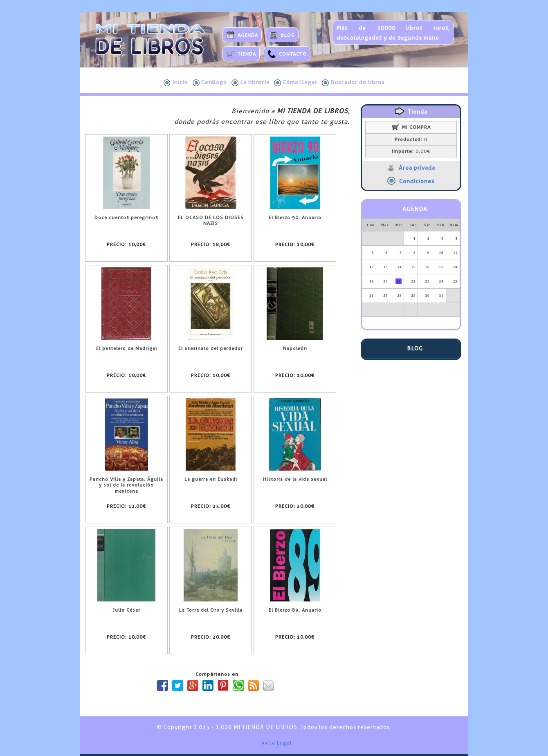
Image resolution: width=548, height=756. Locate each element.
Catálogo (210, 83)
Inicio (176, 83)
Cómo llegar (296, 83)
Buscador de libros (353, 83)
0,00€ (411, 151)
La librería (250, 83)
